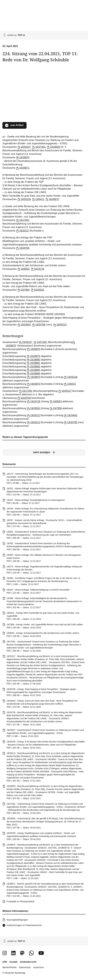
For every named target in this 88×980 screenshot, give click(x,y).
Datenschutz (25, 967)
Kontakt (13, 962)
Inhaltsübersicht (28, 962)
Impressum (39, 967)
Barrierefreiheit (9, 967)
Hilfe (5, 962)
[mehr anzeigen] (44, 452)
